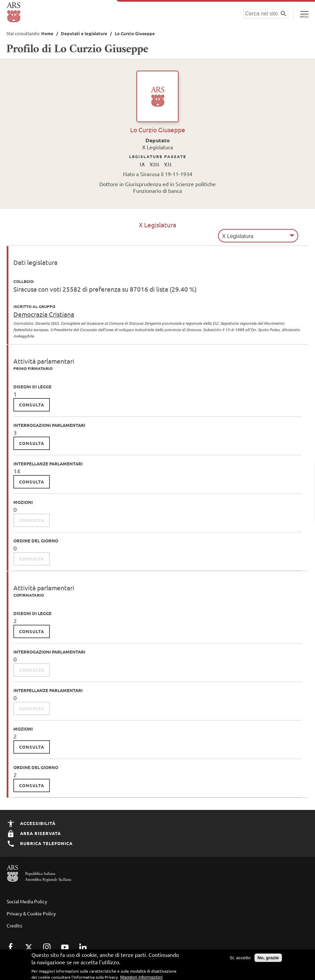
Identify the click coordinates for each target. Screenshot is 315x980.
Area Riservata (34, 833)
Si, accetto (240, 961)
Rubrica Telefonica (40, 843)
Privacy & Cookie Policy (31, 913)
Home (47, 33)
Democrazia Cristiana (44, 314)
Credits (14, 925)
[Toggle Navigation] (304, 13)
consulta (32, 405)
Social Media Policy (27, 901)
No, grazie (268, 961)
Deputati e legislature (84, 33)
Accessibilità (31, 823)
